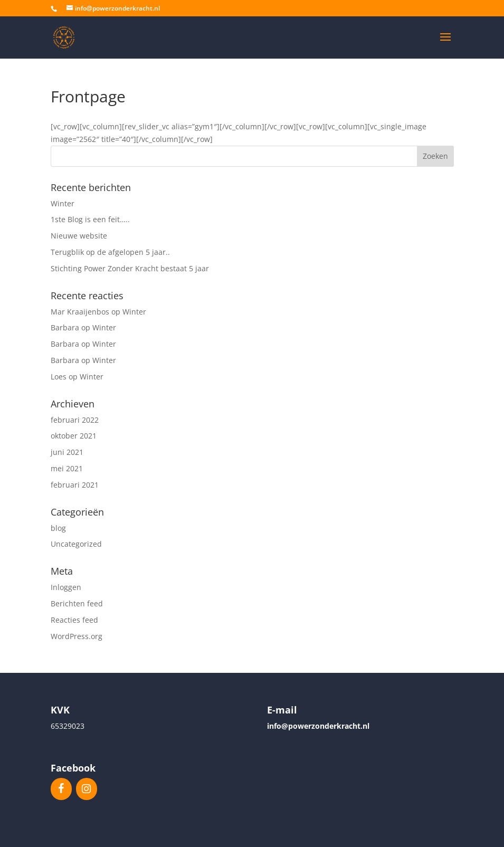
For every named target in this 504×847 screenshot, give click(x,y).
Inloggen (66, 587)
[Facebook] (61, 789)
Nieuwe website (79, 236)
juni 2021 (67, 452)
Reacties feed (74, 620)
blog (58, 528)
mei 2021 (67, 468)
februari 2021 (75, 485)
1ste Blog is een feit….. (90, 219)
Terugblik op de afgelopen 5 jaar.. (110, 252)
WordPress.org (77, 636)
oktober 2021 (74, 436)
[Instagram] (87, 789)
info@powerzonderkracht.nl (318, 726)
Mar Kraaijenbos (80, 312)
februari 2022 (75, 420)
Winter (63, 203)
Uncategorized (76, 544)
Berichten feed (77, 603)
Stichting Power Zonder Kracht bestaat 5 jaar (130, 268)
